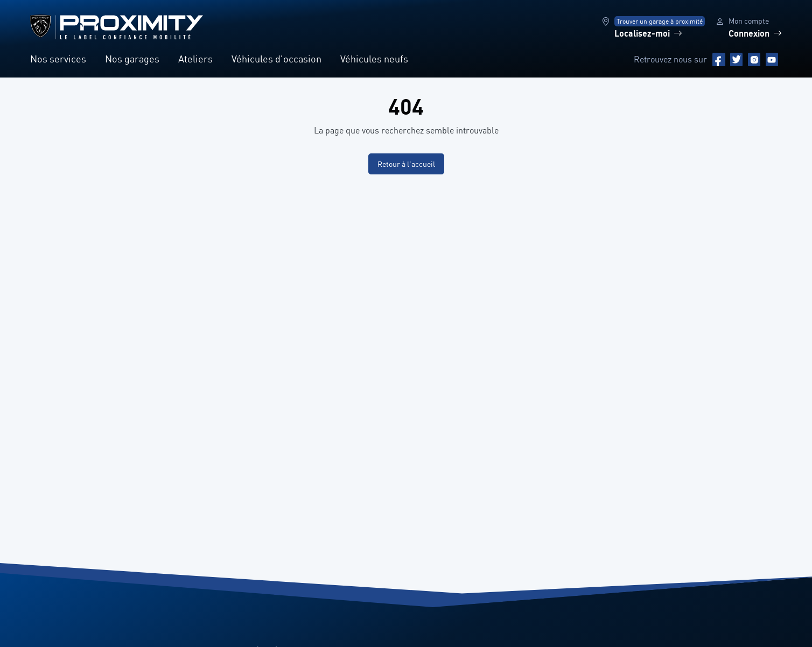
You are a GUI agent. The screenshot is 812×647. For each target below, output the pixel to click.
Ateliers (195, 59)
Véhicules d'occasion (276, 59)
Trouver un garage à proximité (660, 21)
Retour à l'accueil (406, 164)
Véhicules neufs (374, 59)
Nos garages (132, 59)
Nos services (58, 59)
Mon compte (749, 21)
